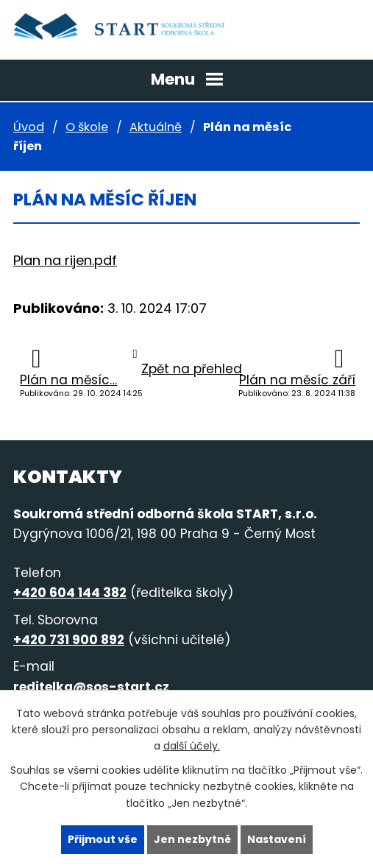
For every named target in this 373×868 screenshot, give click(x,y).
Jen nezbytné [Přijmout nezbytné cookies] (192, 839)
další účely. (192, 746)
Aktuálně (156, 127)
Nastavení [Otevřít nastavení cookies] (277, 839)
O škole (87, 127)
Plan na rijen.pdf (65, 260)
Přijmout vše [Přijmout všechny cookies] (103, 839)
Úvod (29, 127)
